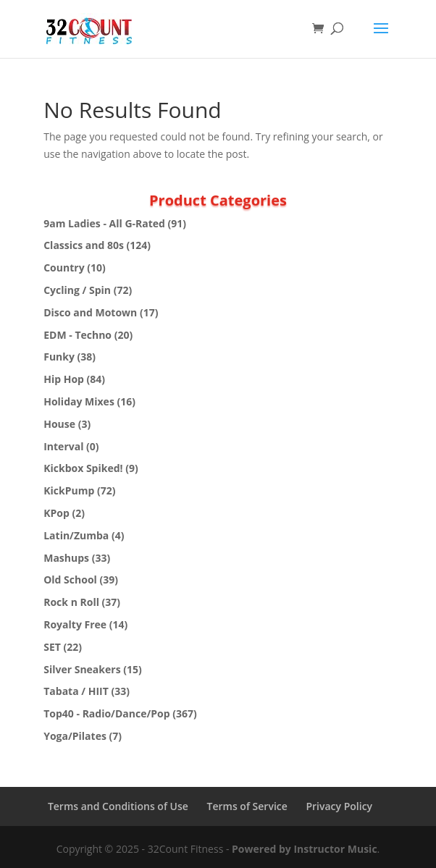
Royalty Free (75, 624)
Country (64, 267)
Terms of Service (247, 806)
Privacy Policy (339, 806)
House (59, 424)
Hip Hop (64, 379)
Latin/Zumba (76, 535)
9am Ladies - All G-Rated (104, 223)
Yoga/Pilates (75, 736)
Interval (63, 446)
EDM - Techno (77, 335)
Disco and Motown (90, 312)
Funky (59, 357)
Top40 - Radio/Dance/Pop (106, 713)
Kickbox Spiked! (83, 468)
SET (52, 647)
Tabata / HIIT (76, 691)
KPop (56, 513)
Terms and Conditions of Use (118, 806)
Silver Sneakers (82, 669)
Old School (70, 580)
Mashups (66, 558)
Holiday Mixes (79, 401)
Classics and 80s (84, 245)
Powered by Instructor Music (305, 849)
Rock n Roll (71, 602)
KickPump (69, 490)
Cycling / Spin (77, 290)
